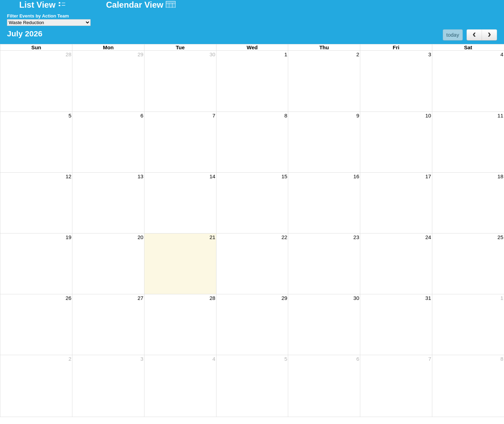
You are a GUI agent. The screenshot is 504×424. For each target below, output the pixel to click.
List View (43, 5)
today (453, 35)
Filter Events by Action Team (38, 16)
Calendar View (141, 5)
